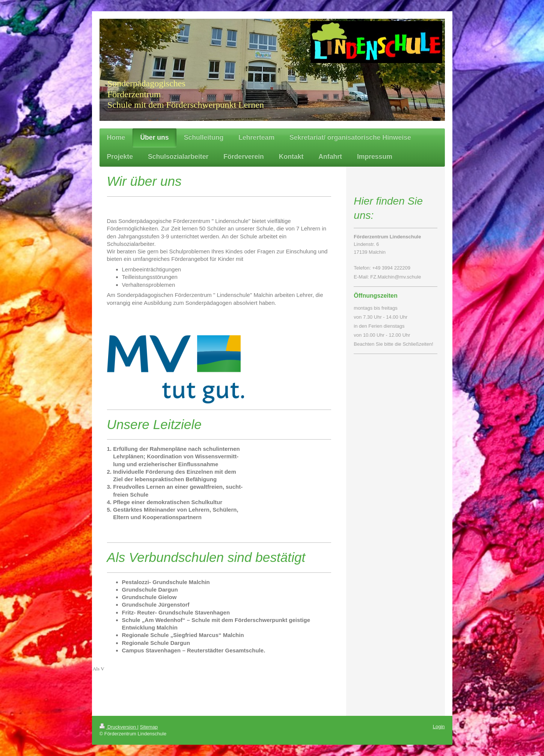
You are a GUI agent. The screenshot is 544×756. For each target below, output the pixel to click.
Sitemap (149, 727)
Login (439, 727)
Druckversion (118, 727)
